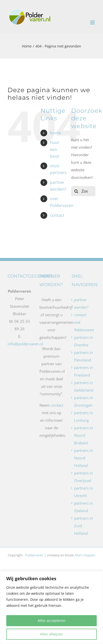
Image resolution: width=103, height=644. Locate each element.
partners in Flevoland (84, 356)
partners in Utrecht (84, 492)
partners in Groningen (84, 401)
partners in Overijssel (84, 477)
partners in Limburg (84, 416)
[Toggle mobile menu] (93, 22)
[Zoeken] (76, 191)
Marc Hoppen (85, 555)
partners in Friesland (84, 371)
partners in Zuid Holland (84, 526)
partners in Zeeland (84, 507)
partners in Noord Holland (84, 458)
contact (57, 215)
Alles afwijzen (51, 634)
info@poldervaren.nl (25, 344)
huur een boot (55, 149)
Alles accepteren (52, 621)
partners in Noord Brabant (84, 435)
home (56, 133)
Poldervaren (34, 555)
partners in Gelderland (84, 386)
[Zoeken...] (83, 191)
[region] (51, 607)
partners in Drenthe (84, 341)
